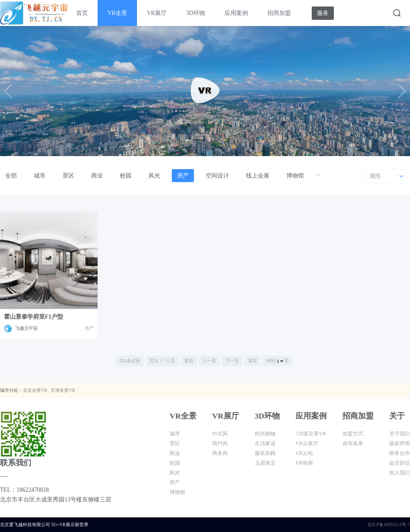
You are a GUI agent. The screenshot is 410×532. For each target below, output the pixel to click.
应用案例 (236, 13)
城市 (40, 176)
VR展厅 (157, 13)
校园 (126, 176)
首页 (82, 13)
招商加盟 (279, 13)
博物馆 (295, 176)
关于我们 (400, 434)
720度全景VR (311, 434)
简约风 (220, 443)
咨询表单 (353, 443)
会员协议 (400, 463)
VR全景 (117, 13)
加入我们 (400, 473)
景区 (68, 176)
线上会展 (258, 176)
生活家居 (265, 443)
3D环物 (196, 13)
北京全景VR (35, 390)
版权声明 (400, 443)
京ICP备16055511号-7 (389, 525)
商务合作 (400, 453)
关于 (397, 416)
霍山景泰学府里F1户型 (34, 317)
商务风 (220, 453)
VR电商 (304, 463)
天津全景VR (63, 390)
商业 (97, 176)
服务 (323, 13)
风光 (154, 176)
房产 (183, 176)
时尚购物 (265, 434)
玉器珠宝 (265, 463)
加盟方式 (353, 434)
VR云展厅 (307, 443)
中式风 (220, 434)
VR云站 (304, 453)
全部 (11, 176)
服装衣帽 (265, 453)
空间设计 (217, 176)
